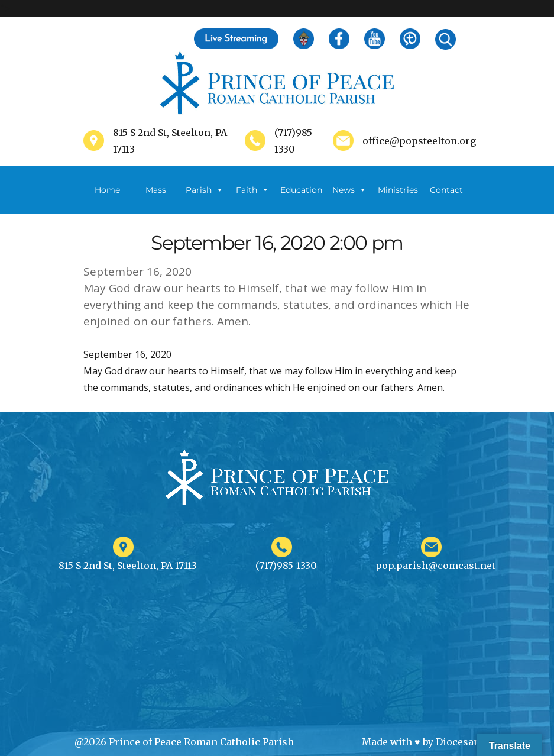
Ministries (398, 199)
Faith (252, 190)
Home (107, 190)
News (349, 190)
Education (301, 190)
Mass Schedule (156, 199)
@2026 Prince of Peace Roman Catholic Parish (184, 742)
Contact (446, 190)
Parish (205, 190)
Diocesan (458, 742)
